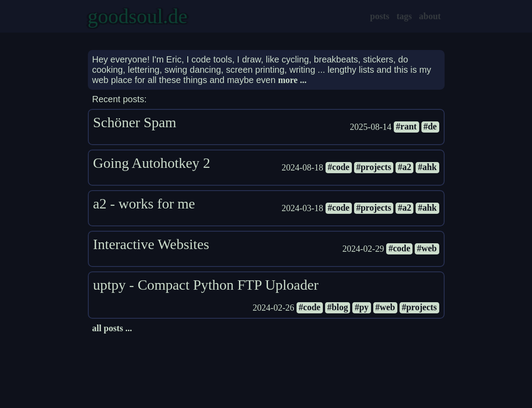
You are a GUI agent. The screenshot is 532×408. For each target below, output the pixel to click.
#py (361, 307)
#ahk (427, 167)
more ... (292, 80)
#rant (406, 126)
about (430, 16)
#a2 (404, 167)
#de (430, 126)
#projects (374, 167)
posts (380, 16)
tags (404, 16)
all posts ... (112, 328)
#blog (338, 307)
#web (427, 248)
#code (339, 167)
